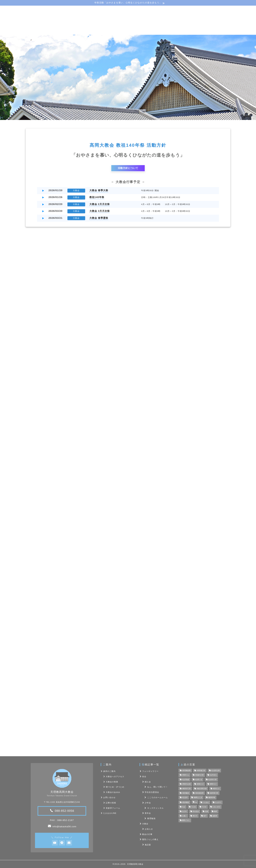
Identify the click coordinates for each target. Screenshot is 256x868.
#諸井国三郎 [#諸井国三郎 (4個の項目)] (214, 793)
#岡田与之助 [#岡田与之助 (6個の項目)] (186, 784)
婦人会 (148, 782)
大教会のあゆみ (113, 792)
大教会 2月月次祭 (100, 204)
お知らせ (149, 829)
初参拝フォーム (113, 808)
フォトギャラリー (190, 369)
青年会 (148, 813)
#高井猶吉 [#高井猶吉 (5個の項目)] (186, 802)
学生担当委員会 (152, 792)
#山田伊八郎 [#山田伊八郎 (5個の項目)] (212, 780)
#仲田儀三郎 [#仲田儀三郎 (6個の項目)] (201, 771)
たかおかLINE (110, 813)
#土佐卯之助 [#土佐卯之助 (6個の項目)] (216, 771)
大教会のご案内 (75, 31)
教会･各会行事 (104, 31)
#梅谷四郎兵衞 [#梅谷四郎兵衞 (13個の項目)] (202, 789)
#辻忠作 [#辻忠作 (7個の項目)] (185, 798)
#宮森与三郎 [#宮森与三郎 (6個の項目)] (199, 775)
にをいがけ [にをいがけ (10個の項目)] (216, 807)
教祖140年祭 (97, 197)
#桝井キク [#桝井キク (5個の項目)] (213, 784)
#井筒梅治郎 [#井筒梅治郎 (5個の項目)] (186, 771)
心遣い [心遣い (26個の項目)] (184, 816)
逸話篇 (148, 845)
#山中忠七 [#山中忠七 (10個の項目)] (213, 775)
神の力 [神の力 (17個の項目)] (195, 816)
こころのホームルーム (158, 797)
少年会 (148, 803)
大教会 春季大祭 (99, 190)
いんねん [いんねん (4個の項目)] (206, 802)
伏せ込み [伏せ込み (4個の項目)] (196, 811)
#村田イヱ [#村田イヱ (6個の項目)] (200, 784)
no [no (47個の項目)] (196, 802)
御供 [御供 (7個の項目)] (216, 811)
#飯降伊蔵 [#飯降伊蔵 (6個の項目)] (212, 798)
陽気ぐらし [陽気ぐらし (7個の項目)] (186, 820)
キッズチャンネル (155, 808)
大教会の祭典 (112, 782)
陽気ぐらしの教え (134, 31)
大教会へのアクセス (115, 776)
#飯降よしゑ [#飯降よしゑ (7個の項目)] (198, 798)
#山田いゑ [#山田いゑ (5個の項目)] (199, 780)
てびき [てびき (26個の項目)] (204, 807)
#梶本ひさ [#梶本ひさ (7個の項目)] (216, 789)
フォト (160, 31)
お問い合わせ (182, 31)
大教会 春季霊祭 (99, 218)
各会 (149, 369)
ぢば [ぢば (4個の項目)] (184, 807)
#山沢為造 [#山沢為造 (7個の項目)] (186, 780)
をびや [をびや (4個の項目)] (184, 811)
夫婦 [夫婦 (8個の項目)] (207, 811)
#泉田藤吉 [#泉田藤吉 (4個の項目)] (186, 793)
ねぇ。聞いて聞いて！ (158, 787)
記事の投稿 (111, 803)
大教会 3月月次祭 (100, 211)
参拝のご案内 (109, 771)
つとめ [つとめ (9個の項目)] (193, 807)
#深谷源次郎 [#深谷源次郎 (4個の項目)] (199, 793)
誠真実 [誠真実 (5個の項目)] (215, 816)
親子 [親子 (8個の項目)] (205, 816)
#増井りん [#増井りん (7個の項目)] (186, 775)
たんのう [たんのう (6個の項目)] (218, 802)
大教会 (145, 824)
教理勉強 (151, 818)
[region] (128, 77)
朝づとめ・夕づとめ (115, 787)
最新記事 (66, 369)
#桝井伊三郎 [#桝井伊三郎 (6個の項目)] (186, 789)
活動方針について (128, 168)
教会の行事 (107, 369)
